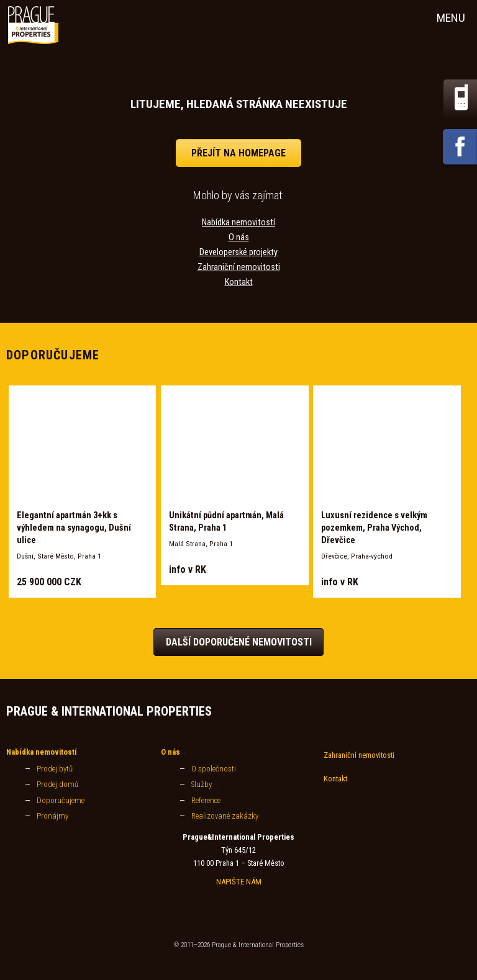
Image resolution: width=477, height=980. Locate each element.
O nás (239, 237)
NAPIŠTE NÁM (239, 882)
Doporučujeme (61, 800)
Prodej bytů (55, 769)
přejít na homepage (238, 153)
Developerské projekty (238, 252)
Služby (202, 784)
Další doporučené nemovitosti (239, 642)
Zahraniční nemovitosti (239, 267)
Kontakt (239, 282)
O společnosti (214, 769)
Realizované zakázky (225, 816)
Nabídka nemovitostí (238, 223)
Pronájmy (52, 816)
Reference (206, 800)
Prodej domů (57, 784)
